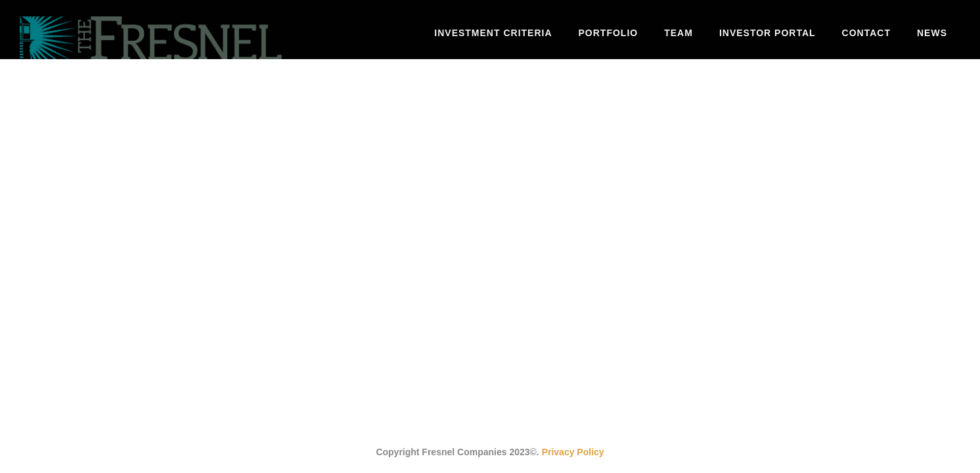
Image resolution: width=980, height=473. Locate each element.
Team (679, 33)
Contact (866, 33)
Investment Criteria (493, 33)
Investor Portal (768, 33)
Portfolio (609, 33)
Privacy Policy (573, 452)
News (932, 33)
